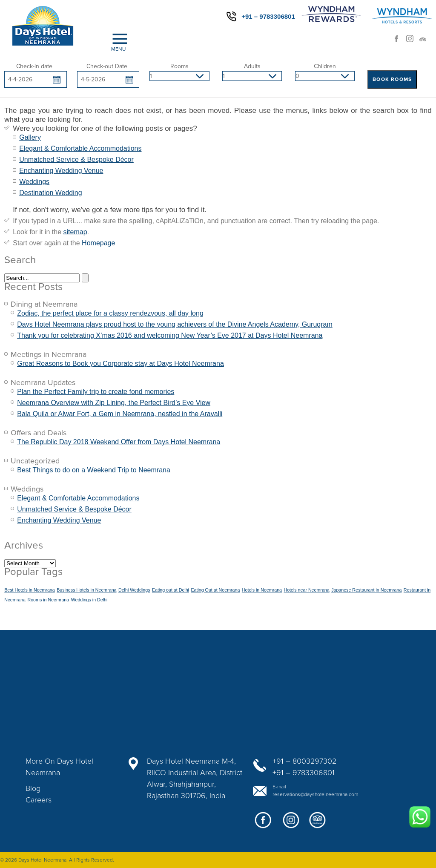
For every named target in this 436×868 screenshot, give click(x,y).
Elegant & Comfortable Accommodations (80, 148)
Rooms (179, 66)
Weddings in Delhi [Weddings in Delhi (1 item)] (89, 600)
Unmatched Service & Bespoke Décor (76, 160)
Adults (252, 66)
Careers (39, 800)
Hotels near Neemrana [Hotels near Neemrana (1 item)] (306, 590)
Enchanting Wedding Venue (61, 171)
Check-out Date (107, 66)
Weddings (34, 182)
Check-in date (34, 66)
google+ (291, 823)
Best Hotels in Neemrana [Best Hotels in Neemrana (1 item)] (29, 590)
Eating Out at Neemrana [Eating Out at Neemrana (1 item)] (215, 590)
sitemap (75, 232)
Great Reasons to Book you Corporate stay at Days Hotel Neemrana (120, 364)
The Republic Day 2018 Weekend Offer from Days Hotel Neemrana (119, 442)
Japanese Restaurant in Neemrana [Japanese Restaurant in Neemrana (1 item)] (366, 590)
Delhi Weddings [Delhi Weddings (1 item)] (134, 590)
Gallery (30, 137)
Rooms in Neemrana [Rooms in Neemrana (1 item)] (48, 600)
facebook (400, 41)
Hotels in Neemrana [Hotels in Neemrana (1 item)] (262, 590)
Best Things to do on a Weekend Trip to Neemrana (94, 470)
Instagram (413, 41)
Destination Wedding (50, 193)
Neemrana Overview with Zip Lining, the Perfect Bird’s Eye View (114, 403)
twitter (318, 823)
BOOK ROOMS (392, 79)
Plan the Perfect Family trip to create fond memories (96, 392)
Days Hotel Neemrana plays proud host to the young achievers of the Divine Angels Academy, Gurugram (175, 324)
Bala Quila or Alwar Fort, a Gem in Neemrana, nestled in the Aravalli (120, 414)
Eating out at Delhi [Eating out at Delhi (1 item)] (171, 590)
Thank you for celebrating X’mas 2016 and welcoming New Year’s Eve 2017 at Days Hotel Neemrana (170, 335)
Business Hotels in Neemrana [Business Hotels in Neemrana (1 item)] (86, 590)
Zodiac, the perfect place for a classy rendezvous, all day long (110, 313)
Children (325, 66)
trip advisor (425, 41)
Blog (33, 788)
